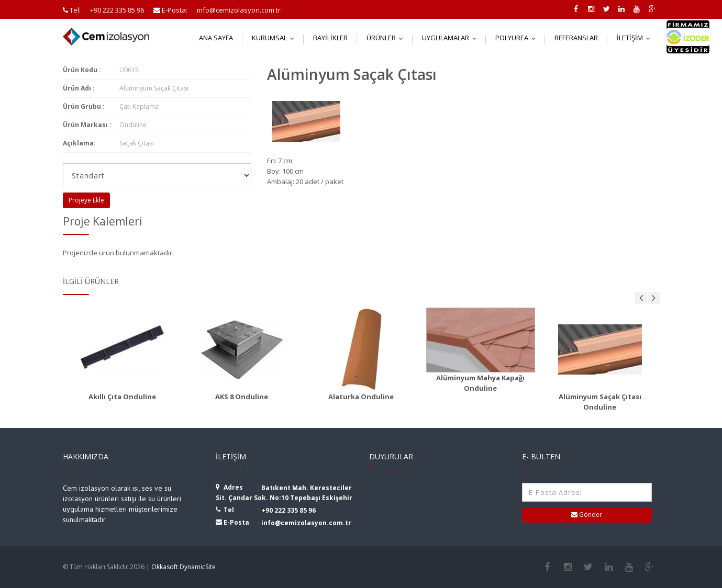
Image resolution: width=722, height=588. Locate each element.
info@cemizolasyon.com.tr (306, 523)
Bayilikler (330, 38)
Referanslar (576, 38)
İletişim (636, 38)
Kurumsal (275, 38)
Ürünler (387, 38)
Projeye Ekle (86, 200)
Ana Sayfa (216, 38)
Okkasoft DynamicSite (184, 567)
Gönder (587, 514)
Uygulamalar (452, 38)
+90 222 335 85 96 (288, 510)
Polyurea (518, 38)
